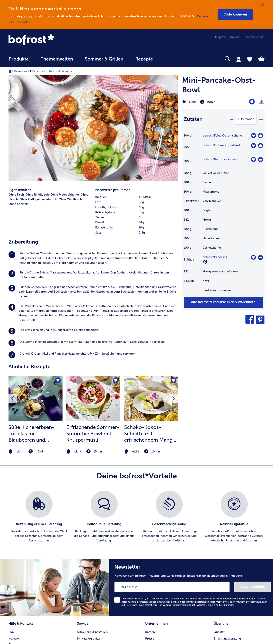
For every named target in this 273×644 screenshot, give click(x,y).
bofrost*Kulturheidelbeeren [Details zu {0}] (221, 159)
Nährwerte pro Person (113, 190)
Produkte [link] (19, 59)
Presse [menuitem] (150, 639)
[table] (223, 215)
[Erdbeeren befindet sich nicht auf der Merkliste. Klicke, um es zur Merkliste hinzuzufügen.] (253, 146)
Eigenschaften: (21, 190)
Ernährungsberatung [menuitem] (227, 639)
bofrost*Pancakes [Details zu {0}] (215, 257)
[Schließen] (263, 5)
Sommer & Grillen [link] (104, 59)
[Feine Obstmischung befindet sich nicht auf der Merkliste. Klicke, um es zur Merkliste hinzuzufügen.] (253, 136)
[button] (235, 14)
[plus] (261, 119)
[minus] (231, 119)
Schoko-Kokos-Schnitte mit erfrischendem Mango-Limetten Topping (151, 434)
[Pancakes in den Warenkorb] (260, 257)
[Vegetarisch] (205, 262)
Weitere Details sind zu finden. (216, 605)
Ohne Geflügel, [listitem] (30, 199)
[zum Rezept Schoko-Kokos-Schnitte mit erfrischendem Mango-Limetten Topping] (151, 398)
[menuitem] (19, 61)
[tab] (239, 59)
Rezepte (38, 71)
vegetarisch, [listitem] (50, 199)
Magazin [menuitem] (220, 37)
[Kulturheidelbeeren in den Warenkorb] (260, 159)
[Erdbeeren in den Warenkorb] (260, 146)
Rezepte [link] (144, 59)
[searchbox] (168, 59)
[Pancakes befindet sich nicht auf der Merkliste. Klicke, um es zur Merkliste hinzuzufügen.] (253, 257)
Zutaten (193, 119)
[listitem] (93, 258)
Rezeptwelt (22, 71)
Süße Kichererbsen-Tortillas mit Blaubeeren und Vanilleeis (31, 434)
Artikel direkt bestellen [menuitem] (92, 632)
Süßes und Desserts (59, 71)
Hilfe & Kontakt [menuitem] (254, 37)
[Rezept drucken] (261, 102)
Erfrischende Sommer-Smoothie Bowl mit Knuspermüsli (93, 433)
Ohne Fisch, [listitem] (17, 195)
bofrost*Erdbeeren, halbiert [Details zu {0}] (221, 145)
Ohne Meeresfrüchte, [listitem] (65, 195)
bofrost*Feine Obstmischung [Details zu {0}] (222, 136)
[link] (47, 40)
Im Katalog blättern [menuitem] (90, 639)
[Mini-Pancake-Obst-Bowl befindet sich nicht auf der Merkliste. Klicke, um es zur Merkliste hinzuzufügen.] (252, 102)
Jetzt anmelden (252, 587)
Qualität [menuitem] (219, 632)
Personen (248, 119)
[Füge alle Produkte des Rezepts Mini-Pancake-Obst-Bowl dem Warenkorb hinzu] (223, 302)
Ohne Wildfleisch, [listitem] (71, 199)
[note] (36, 452)
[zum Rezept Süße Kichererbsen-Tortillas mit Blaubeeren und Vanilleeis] (36, 398)
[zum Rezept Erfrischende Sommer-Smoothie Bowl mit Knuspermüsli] (93, 398)
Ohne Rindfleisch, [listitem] (38, 195)
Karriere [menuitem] (235, 37)
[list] (136, 517)
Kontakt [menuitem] (14, 639)
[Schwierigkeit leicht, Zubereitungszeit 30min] (209, 102)
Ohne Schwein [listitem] (18, 204)
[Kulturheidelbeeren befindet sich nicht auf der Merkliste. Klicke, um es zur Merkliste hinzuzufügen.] (253, 159)
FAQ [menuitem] (11, 632)
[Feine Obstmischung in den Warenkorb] (260, 136)
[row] (136, 197)
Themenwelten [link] (57, 59)
